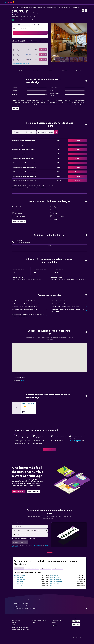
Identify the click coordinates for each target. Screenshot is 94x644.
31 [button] (23, 56)
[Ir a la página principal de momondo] (10, 2)
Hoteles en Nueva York (20, 576)
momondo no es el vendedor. (50, 603)
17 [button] (23, 49)
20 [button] (34, 49)
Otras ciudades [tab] (19, 568)
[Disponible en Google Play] (76, 621)
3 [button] (23, 42)
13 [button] (34, 45)
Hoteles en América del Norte (26, 8)
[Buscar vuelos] (2, 7)
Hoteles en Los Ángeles (55, 580)
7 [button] (38, 42)
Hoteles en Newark (19, 584)
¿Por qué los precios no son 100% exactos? (50, 609)
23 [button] (45, 49)
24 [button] (23, 52)
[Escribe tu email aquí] (31, 535)
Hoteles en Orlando (19, 578)
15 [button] (41, 45)
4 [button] (27, 42)
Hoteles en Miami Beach (20, 580)
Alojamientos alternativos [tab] (32, 568)
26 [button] (30, 52)
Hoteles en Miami (54, 576)
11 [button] (27, 45)
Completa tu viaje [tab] (58, 568)
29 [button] (41, 52)
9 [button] (45, 42)
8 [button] (41, 42)
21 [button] (38, 49)
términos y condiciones (36, 545)
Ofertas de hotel (15, 8)
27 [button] (34, 52)
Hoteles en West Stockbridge (65, 8)
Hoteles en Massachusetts (52, 8)
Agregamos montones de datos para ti (50, 606)
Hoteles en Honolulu (55, 584)
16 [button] (45, 45)
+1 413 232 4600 (16, 18)
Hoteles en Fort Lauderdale (56, 582)
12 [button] (31, 45)
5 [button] (31, 42)
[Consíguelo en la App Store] (76, 624)
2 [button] (45, 38)
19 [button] (31, 49)
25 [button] (27, 52)
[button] (2, 2)
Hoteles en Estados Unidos (40, 8)
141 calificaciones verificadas (28, 20)
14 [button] (38, 45)
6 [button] (34, 42)
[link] (50, 450)
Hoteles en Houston (55, 586)
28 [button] (38, 52)
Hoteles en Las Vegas (55, 578)
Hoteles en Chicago (19, 582)
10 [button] (23, 45)
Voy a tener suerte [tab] (46, 568)
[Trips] (2, 17)
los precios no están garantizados (47, 599)
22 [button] (41, 49)
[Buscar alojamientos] (2, 10)
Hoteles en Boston (19, 586)
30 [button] (45, 52)
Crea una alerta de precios (75, 440)
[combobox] (31, 527)
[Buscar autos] (2, 13)
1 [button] (41, 38)
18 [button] (27, 49)
